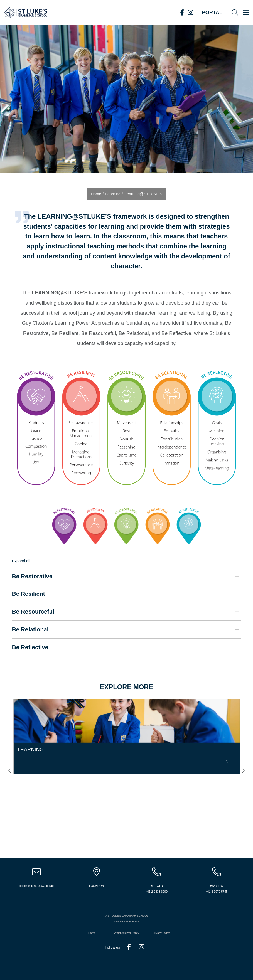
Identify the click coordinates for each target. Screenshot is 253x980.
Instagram (190, 13)
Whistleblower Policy (127, 933)
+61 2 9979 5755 (217, 892)
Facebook (182, 13)
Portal (212, 13)
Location (96, 886)
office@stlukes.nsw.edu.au (36, 886)
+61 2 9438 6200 (157, 892)
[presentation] (10, 771)
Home (92, 933)
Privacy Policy (161, 933)
